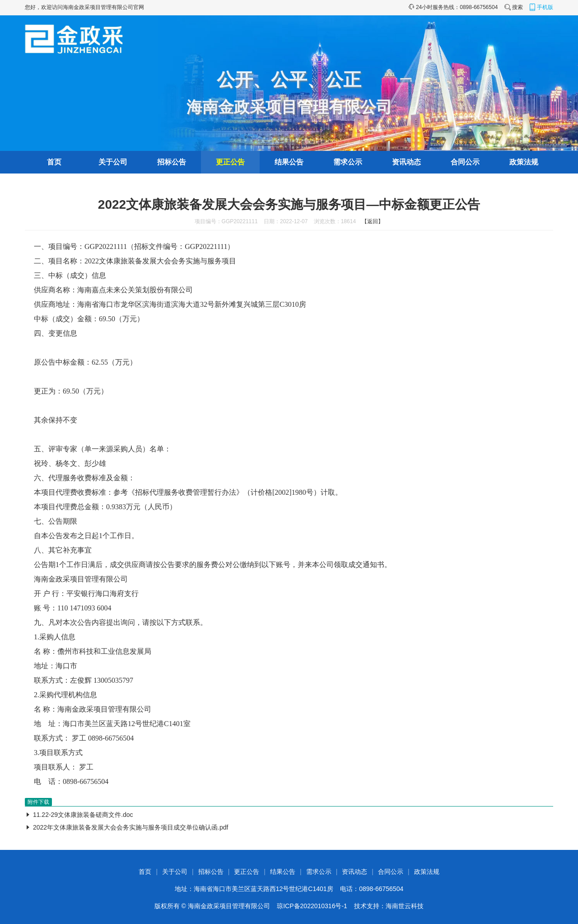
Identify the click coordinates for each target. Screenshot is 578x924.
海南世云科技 (405, 906)
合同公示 (465, 162)
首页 (54, 162)
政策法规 (524, 162)
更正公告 (230, 162)
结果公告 (289, 162)
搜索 (513, 7)
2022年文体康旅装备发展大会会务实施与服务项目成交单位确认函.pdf (131, 827)
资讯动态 (406, 162)
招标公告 (172, 162)
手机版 (541, 7)
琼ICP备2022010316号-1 (312, 906)
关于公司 (113, 162)
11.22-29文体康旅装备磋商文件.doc (83, 815)
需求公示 (348, 162)
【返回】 (373, 221)
